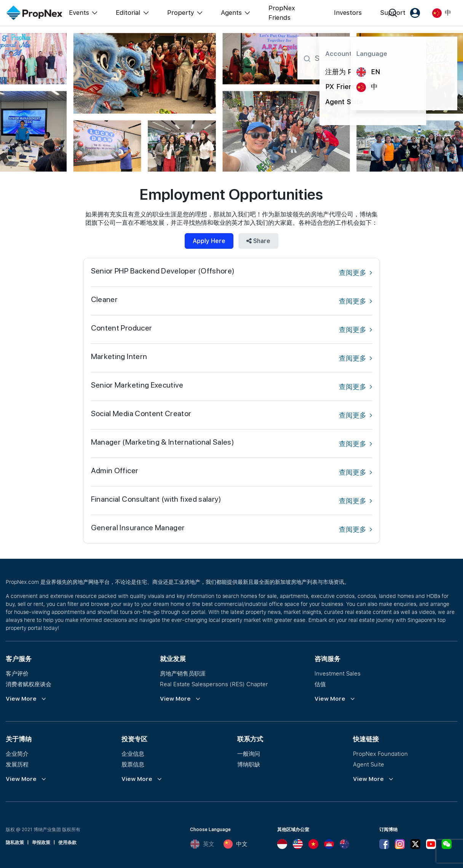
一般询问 (249, 754)
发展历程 (17, 764)
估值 (320, 684)
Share (258, 241)
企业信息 (133, 754)
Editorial (128, 13)
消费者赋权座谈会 (29, 684)
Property (181, 13)
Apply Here (209, 241)
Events (79, 13)
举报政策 (41, 843)
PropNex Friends (282, 13)
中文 (235, 844)
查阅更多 (355, 273)
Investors (348, 13)
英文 (202, 844)
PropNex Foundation (380, 754)
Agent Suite (369, 764)
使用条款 (67, 843)
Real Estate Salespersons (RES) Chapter (214, 684)
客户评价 (17, 673)
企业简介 (17, 754)
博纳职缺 (249, 764)
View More (21, 699)
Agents (231, 13)
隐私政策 (15, 843)
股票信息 (133, 764)
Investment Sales (338, 673)
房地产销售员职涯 (183, 673)
